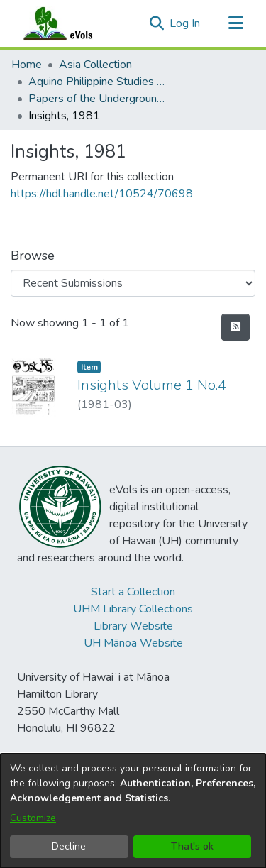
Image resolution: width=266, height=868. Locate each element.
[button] (156, 23)
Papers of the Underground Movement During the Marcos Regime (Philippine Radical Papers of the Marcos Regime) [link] (99, 99)
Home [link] (27, 65)
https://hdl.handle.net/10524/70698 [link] (102, 194)
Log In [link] (185, 23)
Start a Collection (133, 592)
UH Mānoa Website (133, 643)
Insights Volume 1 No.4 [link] (152, 385)
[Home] (72, 23)
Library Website (133, 626)
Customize (33, 818)
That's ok (192, 846)
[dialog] (133, 811)
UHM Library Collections (133, 609)
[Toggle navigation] (235, 23)
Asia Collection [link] (95, 65)
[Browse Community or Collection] (133, 283)
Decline (69, 846)
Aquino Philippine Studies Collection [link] (99, 82)
